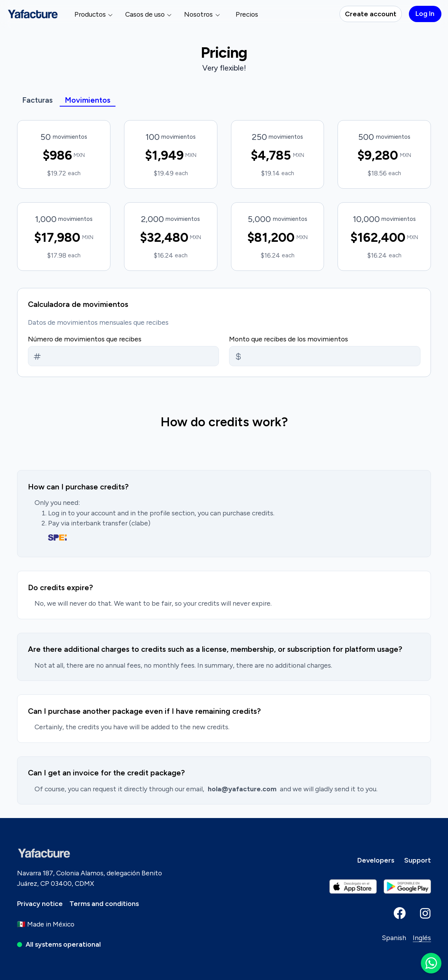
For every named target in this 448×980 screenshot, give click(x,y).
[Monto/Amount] (37, 357)
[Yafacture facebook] (400, 913)
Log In (425, 13)
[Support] (418, 860)
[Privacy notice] (40, 904)
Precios (247, 14)
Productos (94, 14)
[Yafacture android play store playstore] (353, 887)
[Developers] (376, 860)
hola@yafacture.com (242, 789)
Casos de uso (149, 14)
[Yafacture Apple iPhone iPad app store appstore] (408, 887)
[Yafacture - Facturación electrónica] (33, 14)
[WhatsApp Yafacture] (431, 963)
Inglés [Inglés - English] (422, 938)
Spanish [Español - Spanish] (394, 938)
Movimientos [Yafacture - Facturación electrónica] (88, 100)
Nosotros (202, 14)
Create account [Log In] (371, 14)
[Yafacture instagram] (425, 913)
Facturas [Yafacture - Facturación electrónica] (37, 100)
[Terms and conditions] (104, 904)
